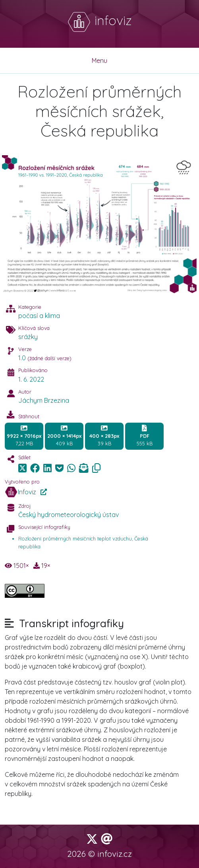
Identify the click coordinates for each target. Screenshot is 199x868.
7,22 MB (24, 436)
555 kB (145, 436)
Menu (99, 60)
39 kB (104, 436)
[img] (35, 468)
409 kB (64, 436)
